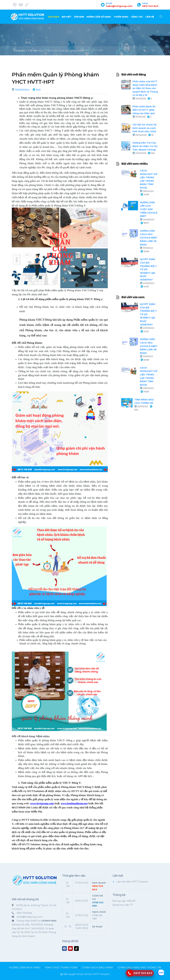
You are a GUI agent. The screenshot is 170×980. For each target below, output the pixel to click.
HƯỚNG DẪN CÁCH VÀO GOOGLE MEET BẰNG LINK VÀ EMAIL (149, 238)
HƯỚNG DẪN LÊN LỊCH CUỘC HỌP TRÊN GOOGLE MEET (149, 209)
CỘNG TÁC (137, 17)
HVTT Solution (101, 974)
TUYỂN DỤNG (121, 17)
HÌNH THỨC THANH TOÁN (61, 967)
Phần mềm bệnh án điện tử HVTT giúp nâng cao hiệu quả (144, 110)
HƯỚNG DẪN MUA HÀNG (25, 967)
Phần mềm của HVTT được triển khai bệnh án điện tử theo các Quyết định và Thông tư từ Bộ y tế (145, 88)
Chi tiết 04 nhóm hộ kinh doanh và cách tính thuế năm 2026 (144, 128)
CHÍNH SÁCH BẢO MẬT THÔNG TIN (139, 967)
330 (38, 90)
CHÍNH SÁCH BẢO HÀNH (97, 967)
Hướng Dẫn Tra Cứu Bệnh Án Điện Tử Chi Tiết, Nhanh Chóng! (145, 146)
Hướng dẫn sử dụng (99, 17)
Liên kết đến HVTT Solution (132, 882)
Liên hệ (150, 17)
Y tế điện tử (35, 51)
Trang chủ (19, 51)
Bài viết (67, 17)
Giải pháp (53, 17)
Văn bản (79, 17)
